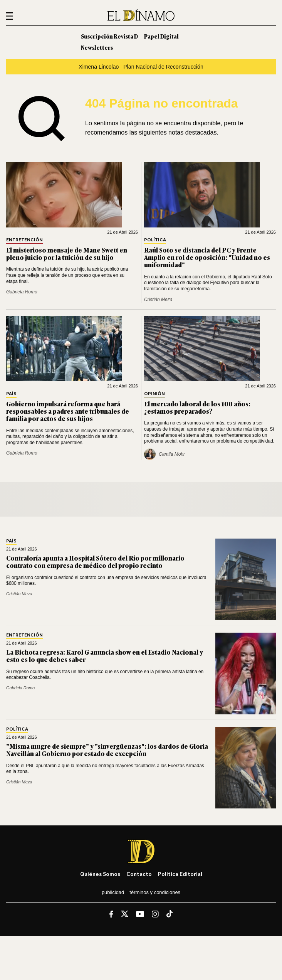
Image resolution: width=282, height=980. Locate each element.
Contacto (139, 874)
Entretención (24, 240)
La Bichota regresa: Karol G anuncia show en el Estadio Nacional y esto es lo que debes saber (105, 656)
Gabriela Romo (22, 292)
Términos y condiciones (155, 892)
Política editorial (180, 874)
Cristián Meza (158, 300)
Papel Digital (161, 36)
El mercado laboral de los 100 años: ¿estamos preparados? (197, 407)
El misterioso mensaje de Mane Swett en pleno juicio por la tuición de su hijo (67, 253)
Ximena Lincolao (99, 67)
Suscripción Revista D (109, 36)
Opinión (154, 394)
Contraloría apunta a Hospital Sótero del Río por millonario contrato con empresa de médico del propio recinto (95, 562)
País (11, 394)
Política (155, 240)
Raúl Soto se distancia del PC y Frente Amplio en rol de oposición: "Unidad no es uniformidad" (207, 257)
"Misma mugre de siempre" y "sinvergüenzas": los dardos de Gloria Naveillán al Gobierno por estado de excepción (107, 750)
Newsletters (97, 47)
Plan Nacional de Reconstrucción (163, 67)
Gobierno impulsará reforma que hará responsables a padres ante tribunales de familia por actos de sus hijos (68, 411)
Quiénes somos (100, 874)
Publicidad (113, 892)
